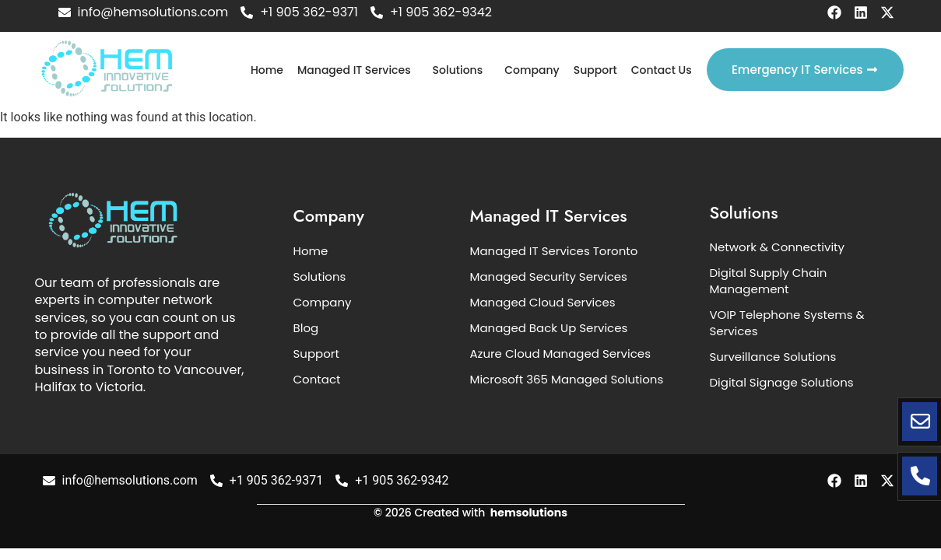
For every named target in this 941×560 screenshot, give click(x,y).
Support (595, 70)
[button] (358, 70)
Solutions (458, 70)
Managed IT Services (354, 70)
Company (532, 70)
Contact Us (662, 70)
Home (267, 70)
